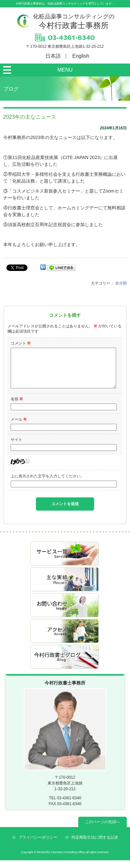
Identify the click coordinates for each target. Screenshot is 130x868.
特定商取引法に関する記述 (95, 845)
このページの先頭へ (103, 830)
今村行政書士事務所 (74, 21)
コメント (21, 343)
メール (19, 427)
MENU (65, 70)
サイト (16, 447)
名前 (17, 407)
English (81, 56)
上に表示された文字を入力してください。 (48, 484)
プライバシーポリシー (38, 845)
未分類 (121, 283)
